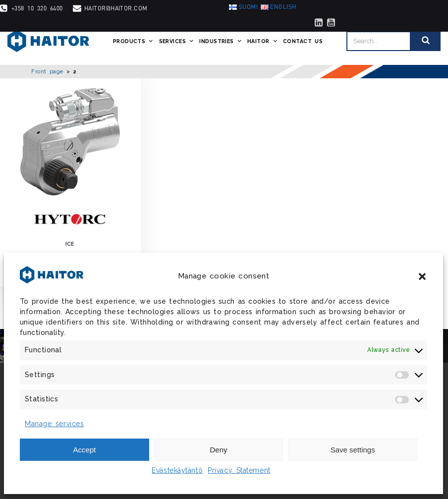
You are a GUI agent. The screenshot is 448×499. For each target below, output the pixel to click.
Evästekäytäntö (177, 470)
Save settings (353, 450)
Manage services (54, 424)
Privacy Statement (239, 470)
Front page (47, 71)
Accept (84, 450)
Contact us (303, 41)
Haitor (263, 41)
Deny (218, 450)
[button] (422, 277)
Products (134, 41)
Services (177, 41)
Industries (221, 41)
